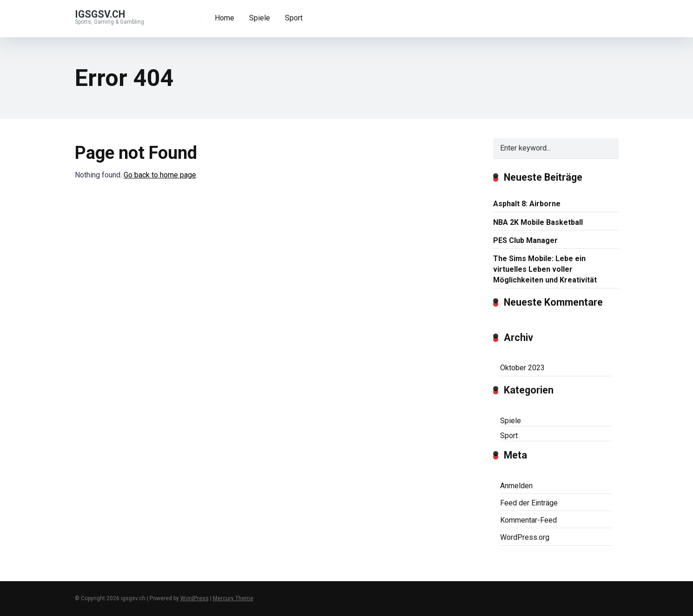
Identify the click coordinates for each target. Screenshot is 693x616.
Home (224, 18)
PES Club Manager (525, 240)
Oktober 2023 (522, 368)
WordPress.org (525, 537)
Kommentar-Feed (528, 520)
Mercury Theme (233, 598)
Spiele (260, 18)
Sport (294, 18)
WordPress (195, 598)
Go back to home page (160, 175)
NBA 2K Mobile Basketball (538, 222)
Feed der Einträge (529, 503)
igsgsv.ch (100, 14)
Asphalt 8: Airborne (527, 204)
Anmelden (516, 486)
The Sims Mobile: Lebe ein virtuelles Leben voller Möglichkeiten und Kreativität (545, 269)
